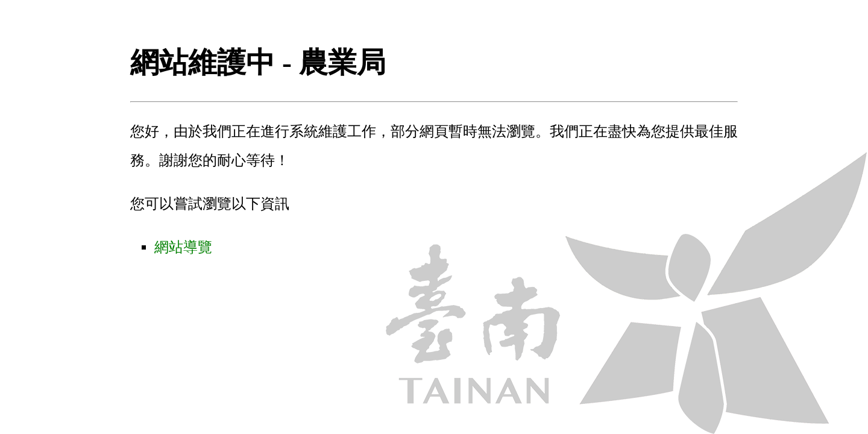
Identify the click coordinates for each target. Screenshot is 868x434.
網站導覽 (183, 247)
